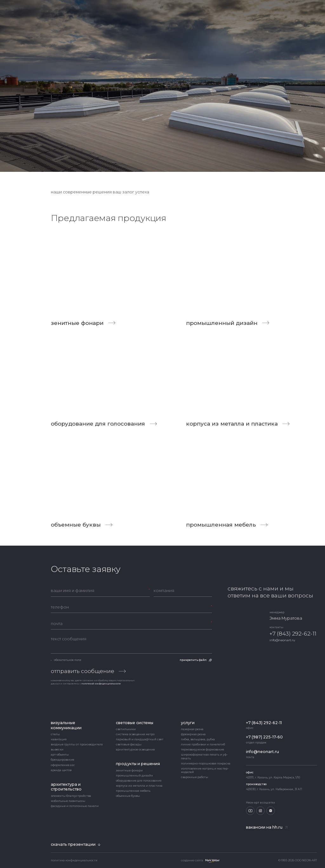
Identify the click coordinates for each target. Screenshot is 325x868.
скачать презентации (76, 844)
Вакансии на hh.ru (267, 827)
